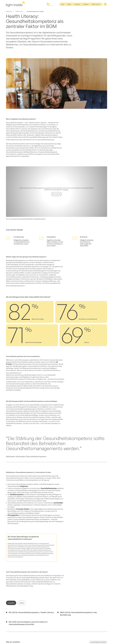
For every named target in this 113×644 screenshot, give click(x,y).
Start (63, 4)
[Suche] (105, 4)
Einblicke (86, 4)
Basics (69, 4)
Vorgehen (77, 4)
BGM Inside (9, 11)
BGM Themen (96, 4)
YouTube (66, 139)
